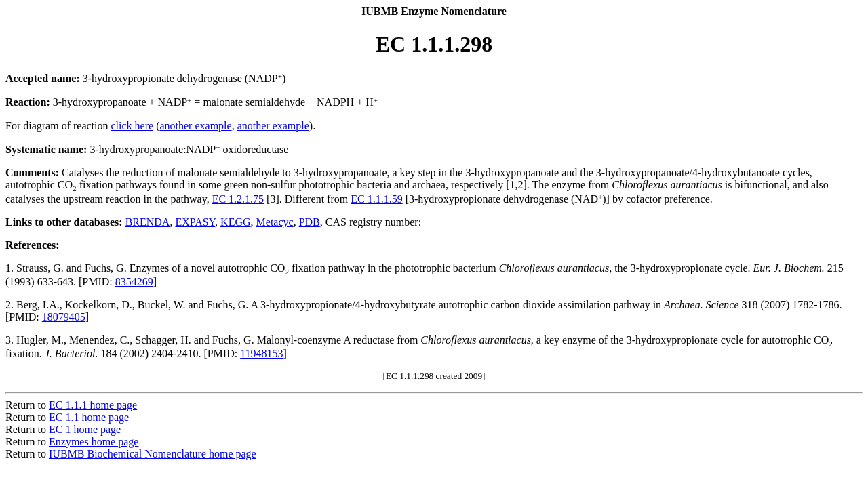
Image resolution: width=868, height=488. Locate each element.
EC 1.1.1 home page (93, 405)
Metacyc (275, 222)
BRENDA (148, 222)
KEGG (235, 222)
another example (195, 126)
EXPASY (195, 222)
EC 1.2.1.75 (238, 199)
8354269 (134, 282)
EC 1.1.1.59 (376, 199)
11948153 (261, 353)
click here (133, 126)
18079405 (64, 317)
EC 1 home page (85, 429)
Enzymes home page (94, 442)
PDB (310, 222)
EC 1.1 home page (89, 417)
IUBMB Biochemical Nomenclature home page (153, 454)
